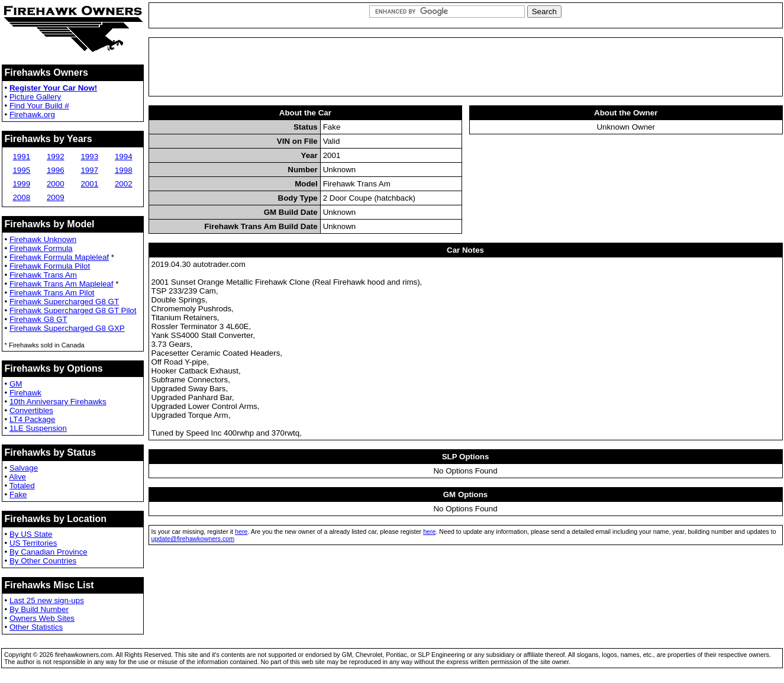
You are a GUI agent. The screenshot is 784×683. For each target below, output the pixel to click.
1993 (89, 157)
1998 (124, 170)
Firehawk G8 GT (38, 319)
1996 (56, 170)
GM (16, 384)
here (241, 531)
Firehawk (25, 393)
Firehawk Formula (41, 248)
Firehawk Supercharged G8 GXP (67, 328)
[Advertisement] (466, 67)
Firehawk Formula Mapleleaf (59, 257)
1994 (124, 157)
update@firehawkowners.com (193, 539)
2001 (89, 184)
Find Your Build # (39, 106)
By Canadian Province (49, 552)
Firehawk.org (32, 115)
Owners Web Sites (42, 618)
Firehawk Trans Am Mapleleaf (62, 284)
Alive (17, 477)
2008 (21, 197)
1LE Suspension (38, 428)
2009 (56, 197)
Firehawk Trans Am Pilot (52, 293)
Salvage (24, 468)
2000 (56, 184)
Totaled (22, 486)
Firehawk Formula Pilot (50, 266)
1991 (21, 157)
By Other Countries (43, 561)
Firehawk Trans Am (43, 275)
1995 (21, 170)
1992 (56, 157)
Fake (18, 494)
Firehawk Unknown (43, 239)
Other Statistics (36, 627)
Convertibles (31, 410)
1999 (21, 184)
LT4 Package (33, 419)
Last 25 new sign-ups (47, 600)
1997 (89, 170)
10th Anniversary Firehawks (58, 402)
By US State (31, 534)
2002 (124, 184)
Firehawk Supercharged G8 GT (64, 302)
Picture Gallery (35, 97)
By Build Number (39, 609)
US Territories (33, 543)
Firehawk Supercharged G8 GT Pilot (73, 310)
